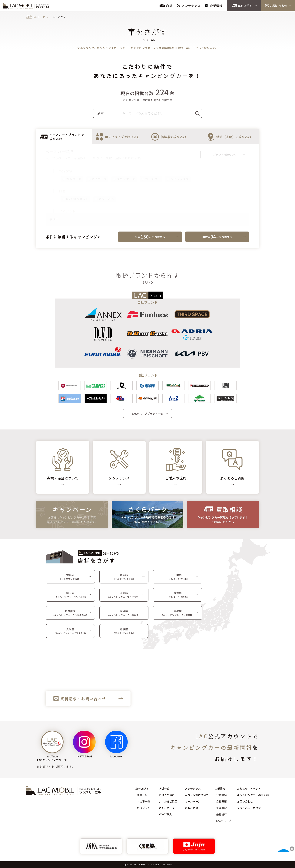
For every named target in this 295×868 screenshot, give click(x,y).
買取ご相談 (191, 808)
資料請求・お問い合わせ (83, 701)
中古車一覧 (144, 801)
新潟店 (124, 579)
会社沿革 (221, 814)
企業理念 (221, 808)
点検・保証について (197, 795)
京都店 (178, 615)
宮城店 (70, 579)
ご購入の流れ (167, 795)
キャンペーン (193, 801)
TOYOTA (63, 171)
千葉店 (178, 579)
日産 (60, 191)
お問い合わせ (276, 6)
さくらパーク (167, 808)
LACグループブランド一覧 (147, 415)
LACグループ (224, 821)
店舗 (166, 6)
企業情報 (214, 6)
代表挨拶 (221, 795)
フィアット (65, 211)
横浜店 (178, 597)
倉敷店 (124, 633)
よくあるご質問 (168, 801)
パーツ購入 (165, 814)
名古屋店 (70, 615)
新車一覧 (142, 795)
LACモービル (41, 17)
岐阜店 (124, 615)
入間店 (124, 597)
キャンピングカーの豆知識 (253, 795)
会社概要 (221, 801)
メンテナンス (189, 6)
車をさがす (242, 6)
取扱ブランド (145, 808)
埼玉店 (70, 597)
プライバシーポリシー (250, 808)
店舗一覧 (164, 789)
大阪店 (70, 633)
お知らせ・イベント (249, 789)
